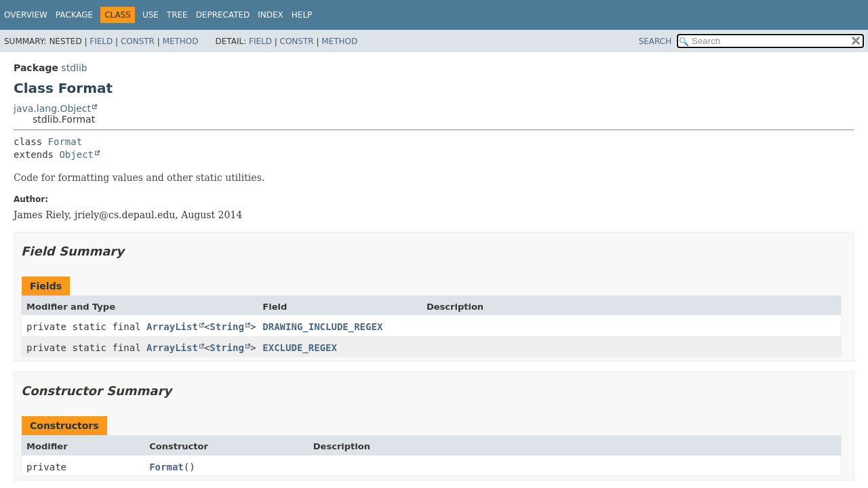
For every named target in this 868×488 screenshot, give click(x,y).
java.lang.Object (52, 108)
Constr (138, 41)
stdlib (74, 68)
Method (181, 41)
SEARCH (655, 41)
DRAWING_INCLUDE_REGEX (322, 327)
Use (151, 15)
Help (302, 15)
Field (101, 41)
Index (271, 15)
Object (76, 155)
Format (65, 142)
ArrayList (172, 327)
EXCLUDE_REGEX (300, 348)
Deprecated (223, 15)
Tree (177, 15)
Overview (26, 15)
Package (74, 15)
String (227, 327)
